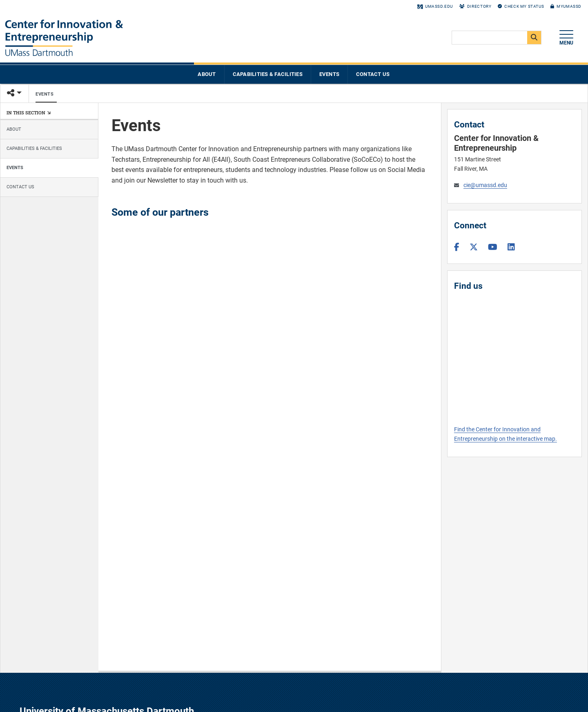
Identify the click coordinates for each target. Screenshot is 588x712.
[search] (496, 38)
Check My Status (521, 6)
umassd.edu (435, 6)
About (207, 74)
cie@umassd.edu (485, 185)
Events (330, 74)
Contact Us (373, 74)
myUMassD (566, 6)
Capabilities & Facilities (268, 74)
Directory (475, 6)
